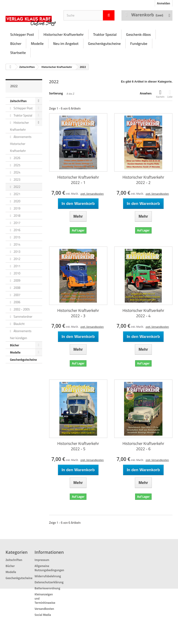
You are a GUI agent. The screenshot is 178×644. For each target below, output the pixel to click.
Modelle (37, 43)
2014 (17, 244)
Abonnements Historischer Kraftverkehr (21, 144)
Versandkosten (44, 609)
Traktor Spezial (105, 34)
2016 (17, 230)
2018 (17, 216)
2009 (17, 280)
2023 (17, 180)
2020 (17, 201)
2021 (17, 194)
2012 (17, 259)
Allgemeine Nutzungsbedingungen (49, 568)
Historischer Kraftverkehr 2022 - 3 (78, 313)
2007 (17, 295)
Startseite (18, 53)
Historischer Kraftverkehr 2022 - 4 (143, 313)
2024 (17, 172)
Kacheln (160, 94)
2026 (17, 158)
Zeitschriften (27, 67)
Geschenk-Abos (138, 34)
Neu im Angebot (66, 43)
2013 (17, 252)
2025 (17, 165)
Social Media (43, 615)
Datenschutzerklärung (49, 582)
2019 (17, 208)
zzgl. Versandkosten (92, 194)
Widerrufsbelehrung (48, 576)
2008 (17, 288)
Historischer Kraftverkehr (63, 34)
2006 (17, 302)
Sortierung (56, 93)
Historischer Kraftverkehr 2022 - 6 (143, 446)
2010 (17, 273)
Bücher (16, 43)
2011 (17, 266)
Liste (170, 94)
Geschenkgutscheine (104, 43)
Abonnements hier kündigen (21, 334)
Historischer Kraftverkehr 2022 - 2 (143, 180)
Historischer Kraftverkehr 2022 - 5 (78, 446)
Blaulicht (19, 324)
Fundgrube (139, 43)
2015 (17, 237)
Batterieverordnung (47, 588)
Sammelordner (23, 317)
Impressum (42, 560)
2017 (17, 223)
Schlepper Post (22, 34)
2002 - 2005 (21, 309)
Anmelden (164, 3)
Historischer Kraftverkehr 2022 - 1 (78, 180)
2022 (17, 187)
